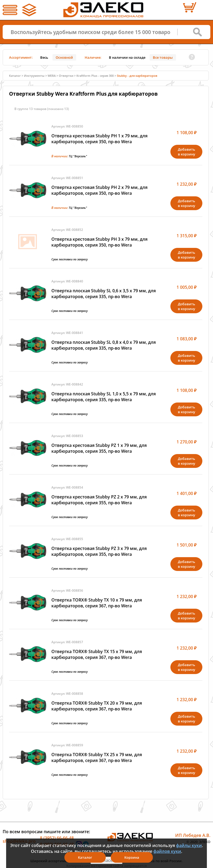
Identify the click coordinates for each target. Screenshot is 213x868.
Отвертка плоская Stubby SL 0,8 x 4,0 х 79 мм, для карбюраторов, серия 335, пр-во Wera (104, 345)
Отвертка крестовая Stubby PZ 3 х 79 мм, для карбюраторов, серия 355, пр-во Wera (99, 551)
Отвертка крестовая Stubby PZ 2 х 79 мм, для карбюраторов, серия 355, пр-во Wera (99, 500)
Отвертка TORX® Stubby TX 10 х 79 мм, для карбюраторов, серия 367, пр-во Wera (97, 603)
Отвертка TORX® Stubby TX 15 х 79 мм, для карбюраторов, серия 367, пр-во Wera (97, 654)
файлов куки (167, 851)
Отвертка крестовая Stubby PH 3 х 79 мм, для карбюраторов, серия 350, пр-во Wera (99, 242)
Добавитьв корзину (187, 152)
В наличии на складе (127, 57)
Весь (44, 57)
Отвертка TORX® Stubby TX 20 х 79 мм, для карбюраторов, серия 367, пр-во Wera (97, 706)
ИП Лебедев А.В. (193, 835)
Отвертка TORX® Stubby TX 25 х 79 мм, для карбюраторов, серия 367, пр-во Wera (97, 757)
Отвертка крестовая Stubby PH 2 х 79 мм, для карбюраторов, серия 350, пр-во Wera (99, 190)
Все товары (163, 57)
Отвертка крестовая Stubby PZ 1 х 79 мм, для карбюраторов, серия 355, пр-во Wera (99, 448)
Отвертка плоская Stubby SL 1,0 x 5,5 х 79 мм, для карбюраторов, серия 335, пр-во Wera (104, 397)
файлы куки (189, 845)
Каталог (15, 76)
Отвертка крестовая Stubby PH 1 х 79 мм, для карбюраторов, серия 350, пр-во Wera (99, 139)
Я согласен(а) (106, 860)
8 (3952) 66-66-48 (57, 838)
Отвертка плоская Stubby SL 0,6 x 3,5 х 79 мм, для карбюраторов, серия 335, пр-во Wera (104, 294)
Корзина (132, 857)
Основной (64, 57)
